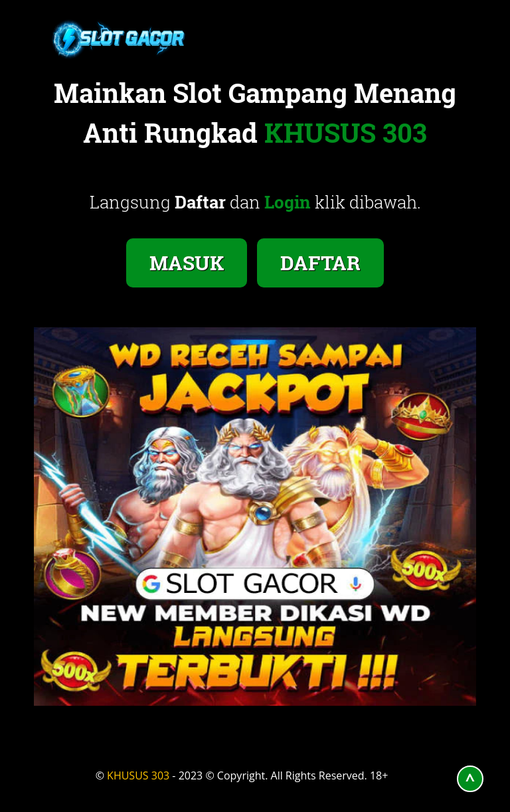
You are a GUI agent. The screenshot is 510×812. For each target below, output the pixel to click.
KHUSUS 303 (138, 775)
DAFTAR (320, 263)
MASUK (187, 263)
